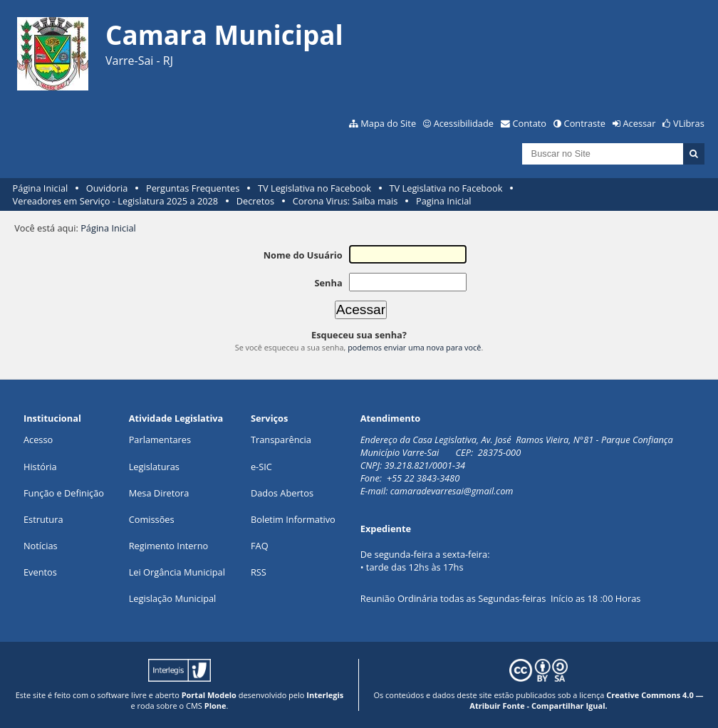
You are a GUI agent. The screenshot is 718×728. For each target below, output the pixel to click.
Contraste (585, 123)
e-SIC (261, 467)
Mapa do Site (388, 123)
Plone (215, 706)
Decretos (255, 201)
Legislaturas (154, 467)
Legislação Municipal (173, 598)
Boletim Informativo (293, 519)
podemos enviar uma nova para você (414, 347)
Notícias (41, 546)
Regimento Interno (169, 546)
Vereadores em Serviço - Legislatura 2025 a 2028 (116, 201)
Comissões (152, 519)
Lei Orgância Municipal (177, 572)
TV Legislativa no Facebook (314, 188)
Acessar (640, 123)
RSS (259, 572)
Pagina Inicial (444, 201)
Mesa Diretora (159, 493)
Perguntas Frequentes (193, 188)
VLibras (689, 123)
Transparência (281, 440)
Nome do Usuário (303, 255)
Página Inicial (41, 188)
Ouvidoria (107, 188)
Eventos (40, 572)
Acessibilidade (464, 123)
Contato (530, 123)
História (40, 467)
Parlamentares (160, 440)
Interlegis (325, 695)
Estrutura (43, 519)
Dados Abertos (282, 493)
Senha (328, 283)
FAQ (260, 546)
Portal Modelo (209, 695)
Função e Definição (64, 493)
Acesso (38, 440)
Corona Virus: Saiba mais (345, 201)
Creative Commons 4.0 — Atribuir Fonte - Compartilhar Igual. (586, 700)
